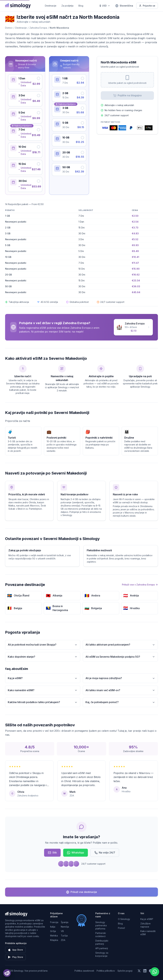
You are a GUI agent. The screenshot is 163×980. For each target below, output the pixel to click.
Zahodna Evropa (38, 28)
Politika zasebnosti (84, 971)
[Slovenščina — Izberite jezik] (124, 6)
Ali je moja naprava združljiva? (120, 678)
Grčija (53, 931)
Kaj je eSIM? (43, 678)
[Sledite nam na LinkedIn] (145, 971)
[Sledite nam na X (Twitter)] (139, 971)
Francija (54, 922)
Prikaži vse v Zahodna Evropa (140, 585)
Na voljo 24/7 (105, 853)
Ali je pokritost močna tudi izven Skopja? (43, 645)
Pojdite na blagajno (127, 95)
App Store (15, 950)
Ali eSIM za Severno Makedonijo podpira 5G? (120, 657)
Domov (9, 28)
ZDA (63, 940)
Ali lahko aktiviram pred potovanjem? (120, 645)
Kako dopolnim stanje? (43, 657)
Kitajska (54, 940)
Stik (52, 853)
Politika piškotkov (106, 971)
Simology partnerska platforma (101, 925)
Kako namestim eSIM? (43, 690)
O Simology (124, 919)
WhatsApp (76, 853)
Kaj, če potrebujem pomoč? (120, 702)
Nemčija (65, 927)
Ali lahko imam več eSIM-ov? (120, 690)
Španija (65, 922)
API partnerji (102, 948)
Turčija (64, 936)
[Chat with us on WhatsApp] (155, 972)
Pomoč (122, 928)
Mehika (54, 936)
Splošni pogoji (125, 971)
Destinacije (51, 6)
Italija (53, 927)
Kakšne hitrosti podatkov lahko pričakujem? (43, 702)
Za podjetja (67, 6)
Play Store (15, 957)
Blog (81, 6)
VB (62, 931)
